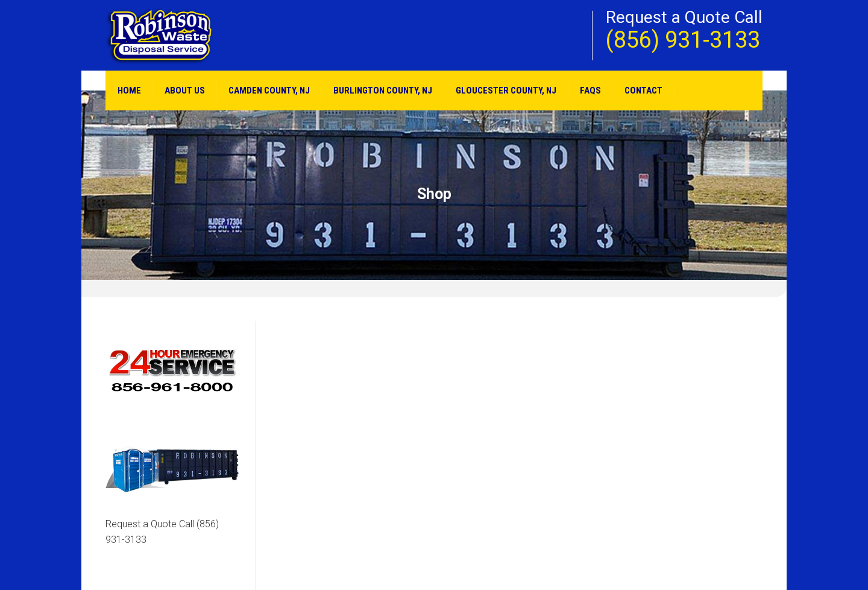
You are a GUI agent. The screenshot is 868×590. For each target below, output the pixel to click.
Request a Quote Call (162, 532)
